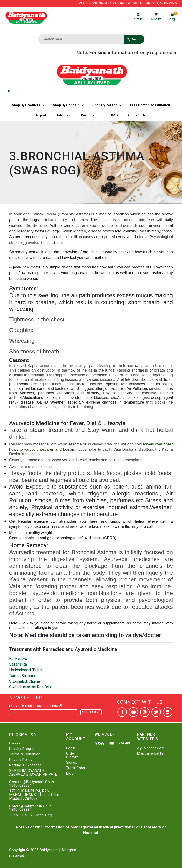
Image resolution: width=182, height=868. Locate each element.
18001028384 (20, 786)
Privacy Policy (21, 760)
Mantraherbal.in (150, 754)
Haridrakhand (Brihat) (26, 670)
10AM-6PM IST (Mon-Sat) (31, 815)
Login (71, 748)
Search (134, 39)
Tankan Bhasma (22, 676)
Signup (72, 763)
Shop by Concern (66, 105)
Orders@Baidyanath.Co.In (30, 806)
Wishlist (156, 17)
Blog (70, 773)
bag (173, 17)
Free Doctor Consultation (150, 105)
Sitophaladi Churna (25, 681)
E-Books (64, 115)
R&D (114, 115)
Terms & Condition (25, 754)
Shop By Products (26, 105)
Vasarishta (18, 664)
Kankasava (18, 659)
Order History (72, 755)
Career (15, 743)
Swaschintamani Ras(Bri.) (30, 687)
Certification (91, 115)
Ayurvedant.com (151, 748)
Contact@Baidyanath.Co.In (32, 782)
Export (41, 115)
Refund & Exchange (25, 765)
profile (138, 17)
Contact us (137, 115)
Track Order (76, 768)
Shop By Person (105, 105)
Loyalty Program (23, 749)
